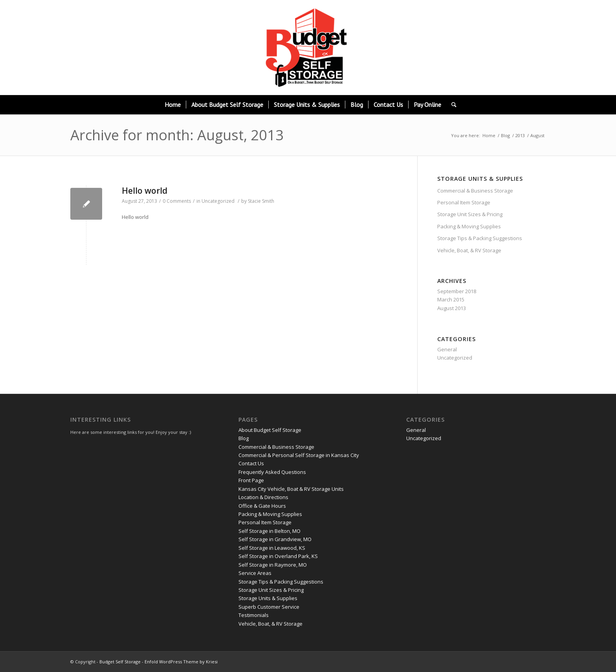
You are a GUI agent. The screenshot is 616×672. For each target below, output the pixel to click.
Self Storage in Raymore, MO (273, 565)
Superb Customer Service (269, 607)
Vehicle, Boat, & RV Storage (469, 250)
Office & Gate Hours (262, 506)
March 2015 (451, 299)
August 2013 (452, 308)
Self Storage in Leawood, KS (272, 548)
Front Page (251, 480)
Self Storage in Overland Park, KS (278, 556)
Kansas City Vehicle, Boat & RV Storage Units (291, 489)
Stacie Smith (261, 201)
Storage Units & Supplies (268, 598)
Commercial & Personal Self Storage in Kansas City (299, 455)
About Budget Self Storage (270, 430)
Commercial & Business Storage (475, 191)
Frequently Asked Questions (272, 472)
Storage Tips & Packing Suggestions (480, 238)
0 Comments (177, 201)
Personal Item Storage (464, 202)
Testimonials (254, 615)
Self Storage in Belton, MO (269, 531)
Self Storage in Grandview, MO (275, 539)
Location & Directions (263, 497)
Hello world (145, 191)
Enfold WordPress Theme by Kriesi (181, 662)
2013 (520, 135)
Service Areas (255, 573)
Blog (505, 135)
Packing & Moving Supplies (469, 226)
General (447, 349)
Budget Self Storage (120, 662)
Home (489, 135)
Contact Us (251, 463)
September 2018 (457, 291)
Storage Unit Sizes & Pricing (470, 214)
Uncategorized (218, 201)
